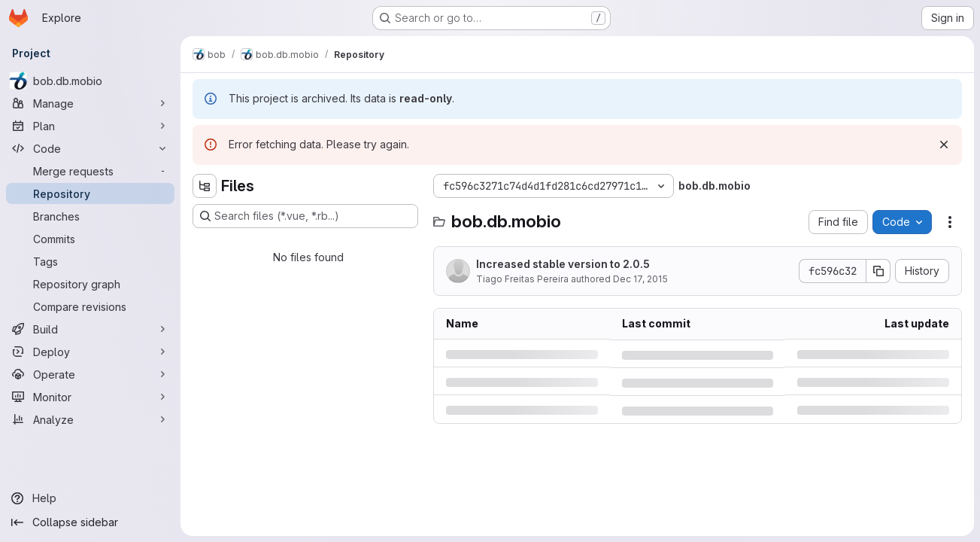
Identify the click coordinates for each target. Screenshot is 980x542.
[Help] (90, 498)
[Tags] (90, 261)
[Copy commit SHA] (878, 271)
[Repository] (90, 193)
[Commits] (90, 239)
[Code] (90, 148)
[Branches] (90, 216)
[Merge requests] (90, 171)
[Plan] (90, 126)
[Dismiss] (944, 145)
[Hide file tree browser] (205, 186)
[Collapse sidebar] (90, 522)
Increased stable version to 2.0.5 (563, 264)
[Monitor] (90, 397)
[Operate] (90, 374)
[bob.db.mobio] (90, 81)
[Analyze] (90, 419)
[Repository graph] (90, 284)
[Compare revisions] (90, 306)
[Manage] (90, 103)
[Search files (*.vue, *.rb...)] (305, 216)
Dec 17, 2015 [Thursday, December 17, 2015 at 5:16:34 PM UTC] (640, 279)
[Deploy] (90, 352)
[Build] (90, 329)
